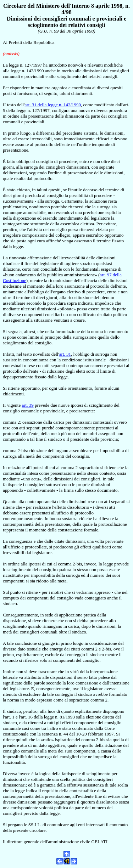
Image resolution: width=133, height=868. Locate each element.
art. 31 (65, 354)
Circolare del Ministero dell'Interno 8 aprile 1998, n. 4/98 (66, 9)
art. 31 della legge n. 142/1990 (53, 105)
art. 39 (27, 405)
